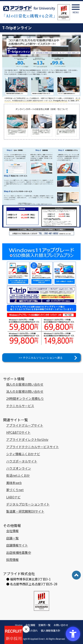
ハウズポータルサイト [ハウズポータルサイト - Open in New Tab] (22, 461)
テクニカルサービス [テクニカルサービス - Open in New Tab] (20, 406)
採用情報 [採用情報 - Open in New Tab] (12, 560)
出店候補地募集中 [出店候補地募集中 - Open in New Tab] (19, 552)
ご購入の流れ (30, 630)
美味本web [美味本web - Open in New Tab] (14, 483)
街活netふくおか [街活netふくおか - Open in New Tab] (18, 475)
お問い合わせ (61, 625)
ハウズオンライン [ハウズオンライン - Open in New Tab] (19, 468)
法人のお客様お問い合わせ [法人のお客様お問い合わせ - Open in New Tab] (25, 391)
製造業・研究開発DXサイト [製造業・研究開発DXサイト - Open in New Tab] (25, 511)
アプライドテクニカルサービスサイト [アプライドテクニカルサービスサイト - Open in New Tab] (33, 447)
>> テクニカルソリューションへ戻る (41, 358)
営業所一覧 (44, 625)
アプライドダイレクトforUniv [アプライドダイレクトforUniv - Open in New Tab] (27, 439)
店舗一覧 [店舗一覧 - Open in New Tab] (12, 538)
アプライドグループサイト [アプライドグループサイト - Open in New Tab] (25, 425)
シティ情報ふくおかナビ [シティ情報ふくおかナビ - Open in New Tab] (23, 454)
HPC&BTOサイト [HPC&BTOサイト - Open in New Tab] (18, 432)
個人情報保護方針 (50, 630)
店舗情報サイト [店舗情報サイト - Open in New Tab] (17, 545)
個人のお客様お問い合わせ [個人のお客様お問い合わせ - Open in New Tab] (25, 384)
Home (19, 625)
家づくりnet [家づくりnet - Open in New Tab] (15, 490)
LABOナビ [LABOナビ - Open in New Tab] (13, 497)
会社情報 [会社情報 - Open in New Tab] (12, 531)
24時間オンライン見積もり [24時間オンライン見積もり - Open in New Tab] (25, 398)
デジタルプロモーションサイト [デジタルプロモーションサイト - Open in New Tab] (28, 504)
